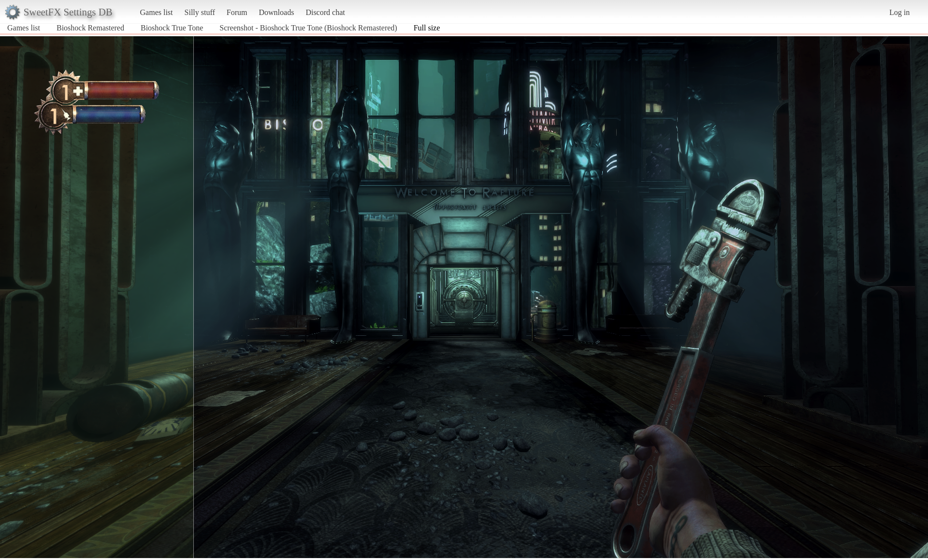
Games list (157, 12)
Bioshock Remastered (90, 28)
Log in (899, 12)
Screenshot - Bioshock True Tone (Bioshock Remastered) (308, 28)
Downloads (276, 12)
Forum (237, 12)
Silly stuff (200, 12)
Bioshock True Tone (172, 28)
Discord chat (325, 12)
